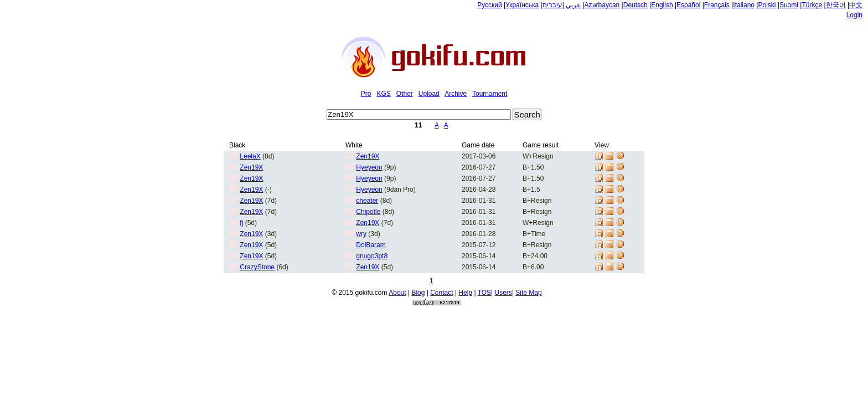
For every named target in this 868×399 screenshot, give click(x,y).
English (662, 5)
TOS (484, 293)
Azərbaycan (602, 5)
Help (465, 293)
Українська (522, 5)
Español (688, 5)
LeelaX (250, 156)
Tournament (490, 94)
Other (405, 94)
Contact (441, 293)
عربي (573, 5)
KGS (383, 94)
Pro (366, 94)
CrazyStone (257, 267)
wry (361, 234)
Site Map (528, 293)
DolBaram (371, 245)
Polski (767, 5)
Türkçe (812, 5)
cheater (367, 201)
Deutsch (635, 5)
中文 (856, 5)
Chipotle (368, 212)
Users (503, 293)
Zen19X (368, 156)
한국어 (836, 5)
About (397, 293)
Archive (456, 94)
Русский (490, 5)
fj (241, 223)
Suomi (789, 5)
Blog (418, 293)
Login (854, 15)
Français (717, 5)
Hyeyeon (369, 167)
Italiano (744, 5)
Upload (429, 94)
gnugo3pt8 (372, 256)
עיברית (552, 5)
